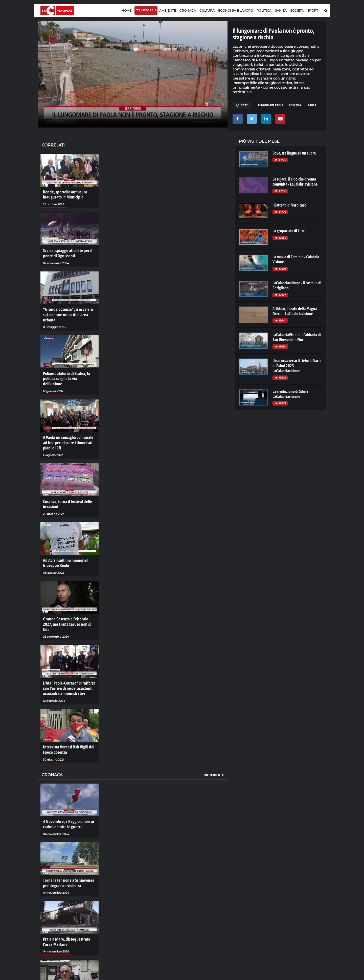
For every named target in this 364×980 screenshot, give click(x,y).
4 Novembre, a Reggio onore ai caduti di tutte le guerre (67, 802)
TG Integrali (146, 10)
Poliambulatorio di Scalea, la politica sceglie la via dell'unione (68, 369)
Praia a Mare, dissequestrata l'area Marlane (65, 918)
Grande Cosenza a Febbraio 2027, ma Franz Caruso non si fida (69, 607)
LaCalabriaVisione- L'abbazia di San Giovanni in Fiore (297, 337)
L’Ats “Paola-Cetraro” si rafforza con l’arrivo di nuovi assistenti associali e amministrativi (68, 667)
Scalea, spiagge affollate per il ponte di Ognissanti (66, 253)
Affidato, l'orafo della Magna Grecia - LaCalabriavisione (295, 311)
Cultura (207, 10)
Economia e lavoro (236, 10)
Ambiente (168, 10)
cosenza (295, 105)
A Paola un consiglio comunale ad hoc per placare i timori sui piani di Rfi (69, 430)
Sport (313, 10)
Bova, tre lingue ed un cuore (294, 153)
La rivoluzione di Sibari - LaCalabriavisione (291, 394)
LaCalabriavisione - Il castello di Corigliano (297, 285)
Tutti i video (214, 753)
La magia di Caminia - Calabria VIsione (296, 259)
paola (312, 105)
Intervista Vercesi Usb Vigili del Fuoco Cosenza (67, 728)
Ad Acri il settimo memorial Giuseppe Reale (64, 548)
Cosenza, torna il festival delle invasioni (66, 490)
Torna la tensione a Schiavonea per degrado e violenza (67, 860)
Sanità (281, 10)
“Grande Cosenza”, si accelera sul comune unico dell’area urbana (69, 311)
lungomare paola (271, 105)
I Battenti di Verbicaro (289, 205)
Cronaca (188, 10)
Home (127, 10)
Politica (264, 10)
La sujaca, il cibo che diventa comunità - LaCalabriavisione (295, 182)
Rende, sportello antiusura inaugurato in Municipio (64, 194)
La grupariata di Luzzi (289, 231)
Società (297, 10)
